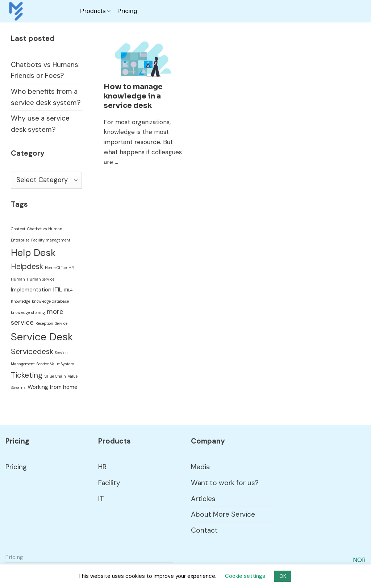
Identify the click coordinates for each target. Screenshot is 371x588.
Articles (203, 499)
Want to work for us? (225, 483)
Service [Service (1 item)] (61, 323)
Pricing (127, 11)
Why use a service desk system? (40, 124)
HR (102, 467)
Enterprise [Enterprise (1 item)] (20, 240)
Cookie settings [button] (245, 576)
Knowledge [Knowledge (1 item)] (20, 301)
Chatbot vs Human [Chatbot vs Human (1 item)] (45, 229)
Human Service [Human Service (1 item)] (41, 279)
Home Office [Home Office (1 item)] (56, 268)
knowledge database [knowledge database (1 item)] (50, 301)
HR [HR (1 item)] (71, 268)
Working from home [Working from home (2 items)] (53, 387)
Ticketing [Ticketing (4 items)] (27, 375)
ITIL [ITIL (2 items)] (58, 290)
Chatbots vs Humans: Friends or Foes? (45, 70)
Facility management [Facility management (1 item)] (51, 240)
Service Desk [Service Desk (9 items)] (42, 337)
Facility (109, 483)
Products (95, 11)
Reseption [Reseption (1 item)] (44, 323)
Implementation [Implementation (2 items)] (31, 290)
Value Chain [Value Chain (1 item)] (55, 376)
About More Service (223, 514)
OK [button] (283, 576)
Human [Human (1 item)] (18, 279)
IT (101, 499)
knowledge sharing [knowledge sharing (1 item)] (28, 312)
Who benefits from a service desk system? (46, 97)
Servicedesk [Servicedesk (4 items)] (32, 352)
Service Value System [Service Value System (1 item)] (55, 364)
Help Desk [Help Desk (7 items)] (33, 253)
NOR (359, 560)
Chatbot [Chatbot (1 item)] (18, 229)
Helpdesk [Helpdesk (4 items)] (27, 266)
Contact (204, 530)
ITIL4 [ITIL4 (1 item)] (68, 290)
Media (200, 467)
